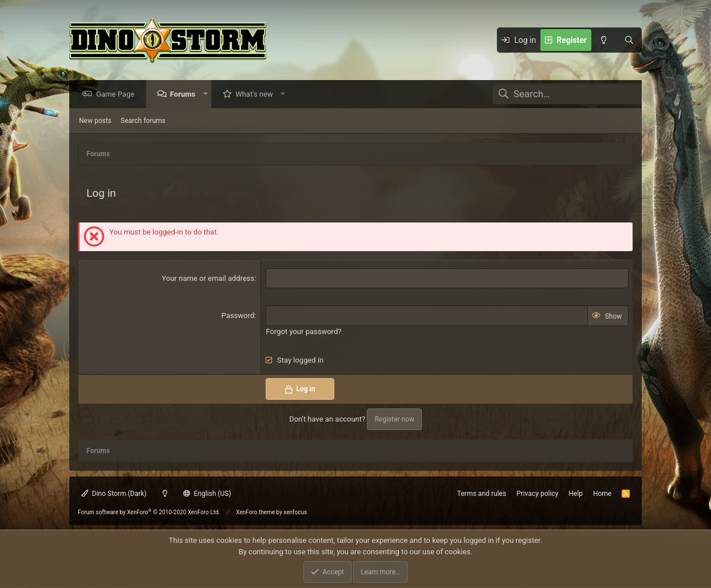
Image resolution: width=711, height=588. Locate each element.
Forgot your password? (303, 332)
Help (576, 494)
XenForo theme (255, 512)
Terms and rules (481, 494)
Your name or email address (208, 279)
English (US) (207, 494)
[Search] (629, 40)
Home (602, 494)
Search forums (143, 121)
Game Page (118, 95)
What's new (257, 95)
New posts (95, 121)
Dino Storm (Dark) (114, 494)
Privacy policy (537, 494)
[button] (208, 95)
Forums (185, 95)
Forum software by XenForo (149, 512)
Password (238, 316)
